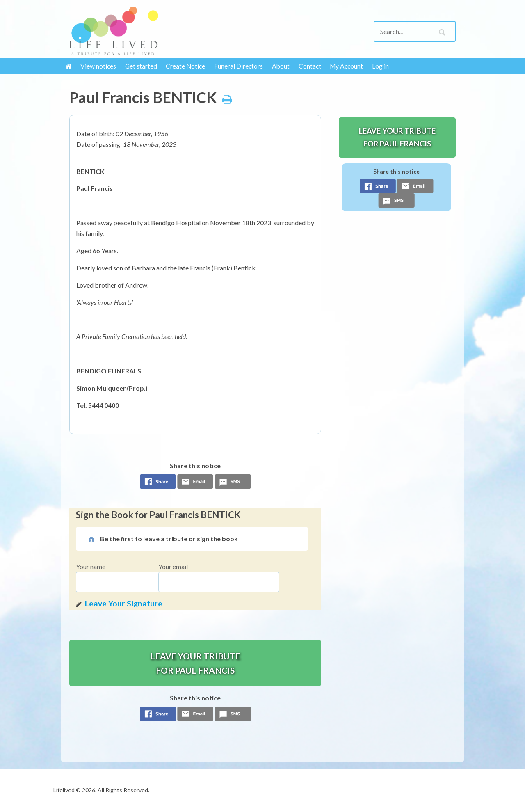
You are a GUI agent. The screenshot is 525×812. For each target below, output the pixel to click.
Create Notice (185, 66)
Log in (380, 66)
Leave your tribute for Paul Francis (195, 663)
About (281, 66)
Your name (91, 566)
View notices (98, 66)
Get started (141, 66)
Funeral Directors (239, 66)
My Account (346, 66)
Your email (173, 566)
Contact (310, 66)
